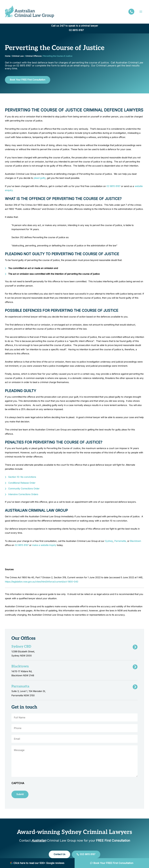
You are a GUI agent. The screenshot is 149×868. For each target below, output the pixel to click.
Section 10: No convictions (22, 477)
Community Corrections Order (24, 489)
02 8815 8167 (76, 30)
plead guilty (40, 178)
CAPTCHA (18, 783)
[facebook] (131, 12)
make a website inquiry (44, 545)
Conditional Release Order (22, 483)
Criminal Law (18, 56)
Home (8, 56)
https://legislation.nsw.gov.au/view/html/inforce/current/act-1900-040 (42, 582)
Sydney (109, 541)
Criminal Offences (33, 56)
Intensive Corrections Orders (23, 494)
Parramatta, (120, 541)
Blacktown (136, 541)
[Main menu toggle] (141, 12)
